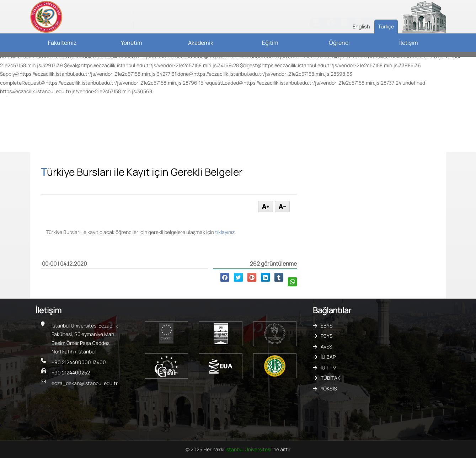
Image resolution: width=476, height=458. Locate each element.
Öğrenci (339, 43)
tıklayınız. (226, 232)
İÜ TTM (329, 368)
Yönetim (132, 43)
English (361, 26)
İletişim (409, 43)
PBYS (327, 336)
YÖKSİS (329, 388)
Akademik (201, 43)
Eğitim (270, 43)
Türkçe (386, 26)
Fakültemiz (62, 43)
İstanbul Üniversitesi (249, 449)
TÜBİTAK (330, 378)
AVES (327, 347)
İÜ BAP (328, 357)
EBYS (327, 326)
